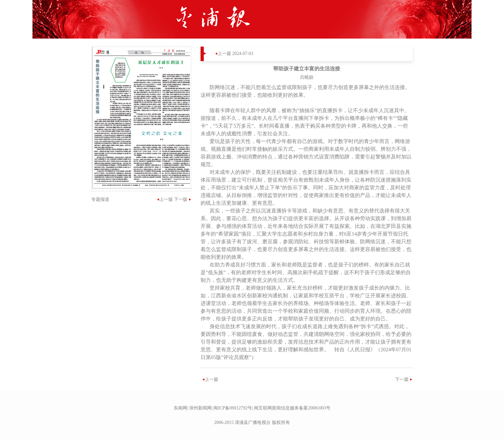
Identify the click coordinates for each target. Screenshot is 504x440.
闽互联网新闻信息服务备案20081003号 (292, 408)
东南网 (180, 408)
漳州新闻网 (200, 408)
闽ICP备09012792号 (233, 408)
